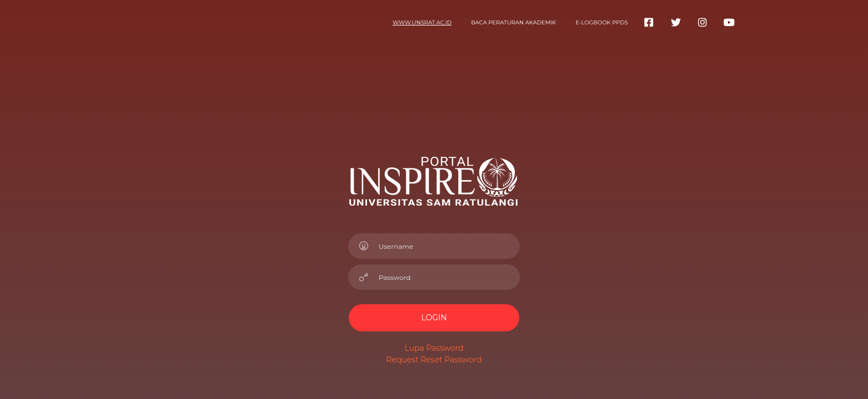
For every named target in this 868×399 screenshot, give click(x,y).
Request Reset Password (434, 360)
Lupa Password (434, 348)
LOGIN (434, 318)
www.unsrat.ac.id (422, 22)
